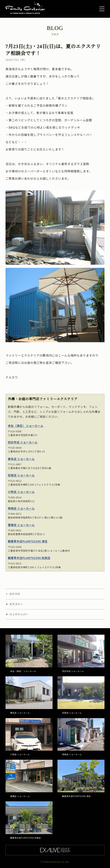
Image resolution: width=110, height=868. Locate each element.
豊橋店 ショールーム (21, 525)
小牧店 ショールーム (21, 492)
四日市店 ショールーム (23, 442)
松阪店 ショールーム (21, 475)
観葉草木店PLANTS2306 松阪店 (29, 558)
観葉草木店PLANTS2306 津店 (28, 541)
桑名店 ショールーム (21, 459)
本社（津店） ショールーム (26, 426)
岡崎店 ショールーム (21, 508)
